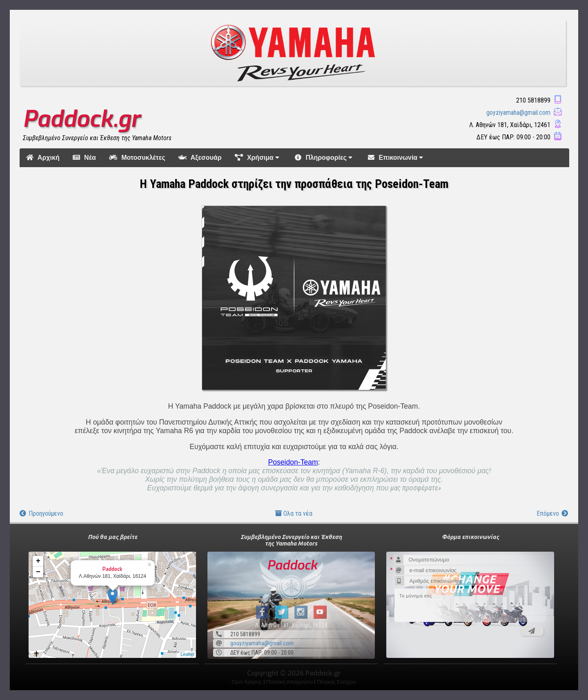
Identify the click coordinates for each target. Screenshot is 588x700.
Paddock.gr (81, 119)
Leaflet (187, 654)
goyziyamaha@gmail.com (518, 113)
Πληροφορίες (325, 158)
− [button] (38, 572)
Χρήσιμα (258, 158)
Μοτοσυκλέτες (137, 158)
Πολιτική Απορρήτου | (292, 682)
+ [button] (38, 561)
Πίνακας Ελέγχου (336, 682)
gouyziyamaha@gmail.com (262, 643)
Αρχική (43, 158)
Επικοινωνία (397, 158)
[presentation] (450, 640)
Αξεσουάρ (200, 158)
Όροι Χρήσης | (249, 682)
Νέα (84, 158)
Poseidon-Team (293, 462)
